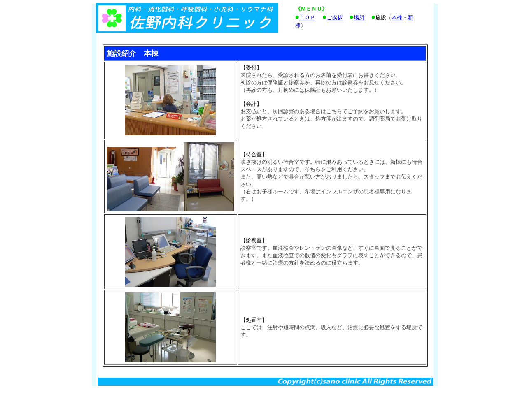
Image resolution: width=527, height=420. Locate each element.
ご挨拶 (335, 17)
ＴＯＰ (307, 17)
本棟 (397, 17)
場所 (359, 17)
